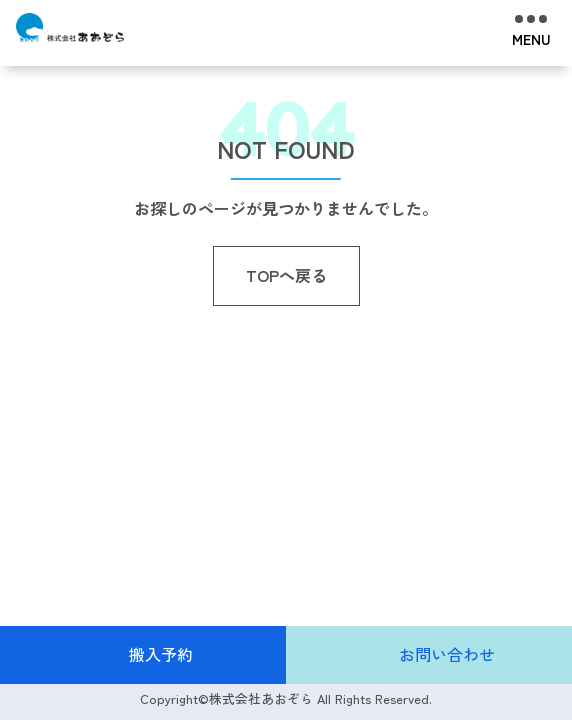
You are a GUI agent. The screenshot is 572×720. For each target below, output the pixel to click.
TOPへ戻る (286, 275)
